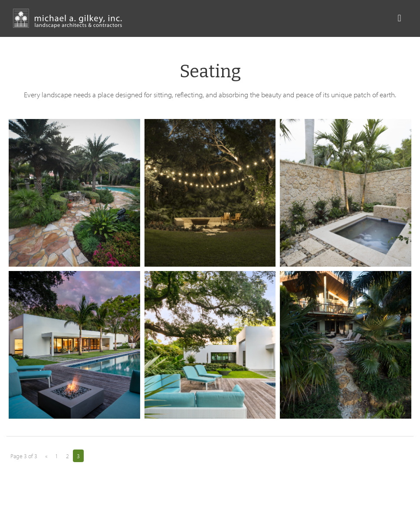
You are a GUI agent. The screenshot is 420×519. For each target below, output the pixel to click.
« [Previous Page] (46, 456)
